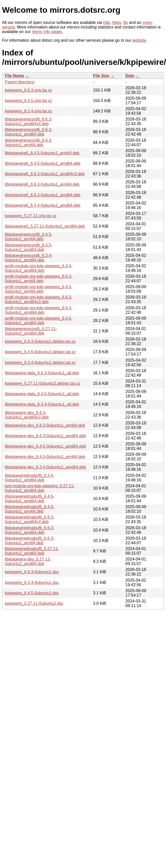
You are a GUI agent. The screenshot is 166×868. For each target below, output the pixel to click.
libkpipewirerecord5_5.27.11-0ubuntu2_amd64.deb (31, 331)
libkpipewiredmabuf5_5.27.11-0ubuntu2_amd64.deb (32, 551)
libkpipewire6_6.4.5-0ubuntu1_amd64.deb (43, 163)
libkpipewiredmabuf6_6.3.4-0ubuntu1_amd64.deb (30, 478)
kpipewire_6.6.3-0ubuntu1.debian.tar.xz (40, 341)
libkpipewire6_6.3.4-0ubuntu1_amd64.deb (43, 205)
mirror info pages (47, 32)
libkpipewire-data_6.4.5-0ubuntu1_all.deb (42, 394)
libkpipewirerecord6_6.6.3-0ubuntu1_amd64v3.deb (29, 121)
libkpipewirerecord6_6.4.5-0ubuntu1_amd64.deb (29, 247)
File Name (14, 76)
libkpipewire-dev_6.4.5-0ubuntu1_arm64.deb (45, 457)
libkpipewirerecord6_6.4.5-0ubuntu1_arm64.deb (29, 237)
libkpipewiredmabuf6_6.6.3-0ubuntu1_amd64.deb (30, 530)
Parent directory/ (20, 82)
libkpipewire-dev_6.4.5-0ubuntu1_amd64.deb (45, 446)
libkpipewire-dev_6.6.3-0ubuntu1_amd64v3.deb (27, 415)
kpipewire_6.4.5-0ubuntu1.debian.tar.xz (40, 352)
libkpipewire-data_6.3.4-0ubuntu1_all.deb (42, 404)
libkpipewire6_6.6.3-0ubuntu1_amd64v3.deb (45, 174)
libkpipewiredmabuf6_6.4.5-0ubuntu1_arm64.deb (30, 509)
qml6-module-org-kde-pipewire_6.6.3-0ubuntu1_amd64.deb (39, 310)
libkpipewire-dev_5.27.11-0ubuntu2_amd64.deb (28, 561)
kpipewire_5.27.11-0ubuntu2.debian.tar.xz (42, 383)
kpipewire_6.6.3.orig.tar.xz (28, 90)
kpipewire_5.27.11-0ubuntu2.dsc (34, 603)
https (117, 23)
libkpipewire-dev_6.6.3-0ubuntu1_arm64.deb (45, 425)
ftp (125, 23)
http (107, 23)
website (139, 40)
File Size (101, 76)
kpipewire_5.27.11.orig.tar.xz (31, 216)
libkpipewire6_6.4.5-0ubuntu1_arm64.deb (42, 153)
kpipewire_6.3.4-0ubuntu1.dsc (32, 583)
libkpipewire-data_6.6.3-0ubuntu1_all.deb (42, 373)
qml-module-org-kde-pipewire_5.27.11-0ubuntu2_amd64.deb (40, 488)
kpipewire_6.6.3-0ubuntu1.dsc (32, 572)
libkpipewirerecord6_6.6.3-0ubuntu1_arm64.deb (29, 143)
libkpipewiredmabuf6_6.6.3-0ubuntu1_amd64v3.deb (30, 519)
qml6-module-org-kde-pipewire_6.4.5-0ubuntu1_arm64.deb (39, 289)
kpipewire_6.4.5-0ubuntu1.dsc (32, 593)
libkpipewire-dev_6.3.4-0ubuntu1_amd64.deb (45, 467)
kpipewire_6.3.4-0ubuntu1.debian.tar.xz (40, 363)
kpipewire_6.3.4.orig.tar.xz (28, 111)
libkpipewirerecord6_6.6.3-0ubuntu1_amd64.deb (29, 132)
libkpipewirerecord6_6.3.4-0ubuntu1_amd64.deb (29, 258)
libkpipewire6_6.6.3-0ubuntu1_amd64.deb (43, 195)
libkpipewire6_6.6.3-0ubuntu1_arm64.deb (42, 184)
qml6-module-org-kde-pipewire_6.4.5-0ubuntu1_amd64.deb (39, 321)
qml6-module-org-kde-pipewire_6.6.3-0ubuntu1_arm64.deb (39, 279)
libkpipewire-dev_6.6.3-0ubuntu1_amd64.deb (45, 436)
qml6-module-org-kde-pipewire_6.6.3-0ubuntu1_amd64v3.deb (39, 299)
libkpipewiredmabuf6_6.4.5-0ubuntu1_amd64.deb (30, 499)
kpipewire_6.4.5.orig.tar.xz (28, 101)
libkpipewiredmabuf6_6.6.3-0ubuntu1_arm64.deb (30, 541)
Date (130, 76)
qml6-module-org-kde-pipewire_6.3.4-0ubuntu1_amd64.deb (39, 268)
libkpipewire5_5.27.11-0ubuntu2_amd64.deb (45, 226)
